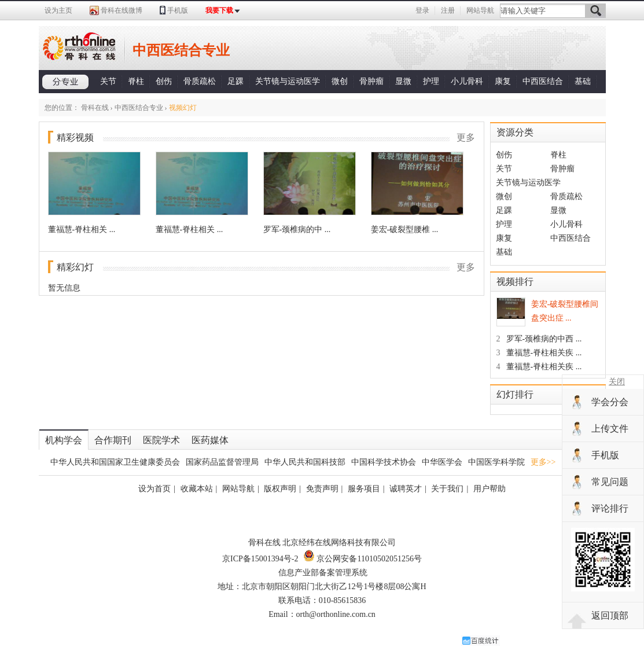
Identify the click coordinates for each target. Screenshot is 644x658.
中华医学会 (442, 462)
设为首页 (154, 489)
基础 (583, 81)
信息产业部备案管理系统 (323, 573)
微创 (340, 81)
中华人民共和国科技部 (305, 462)
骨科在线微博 (122, 10)
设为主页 (58, 10)
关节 (108, 81)
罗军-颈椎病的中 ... (297, 229)
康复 (503, 81)
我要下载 (219, 10)
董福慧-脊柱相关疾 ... (539, 353)
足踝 (235, 81)
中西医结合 (543, 81)
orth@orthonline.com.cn (336, 614)
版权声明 (280, 489)
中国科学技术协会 (384, 462)
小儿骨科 (467, 81)
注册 (448, 10)
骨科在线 (95, 108)
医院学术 (161, 440)
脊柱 (136, 81)
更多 (466, 137)
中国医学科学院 (496, 462)
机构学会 (64, 440)
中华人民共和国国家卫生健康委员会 (115, 462)
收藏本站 (197, 489)
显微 (403, 81)
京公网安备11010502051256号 (363, 559)
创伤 (164, 81)
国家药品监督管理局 (222, 462)
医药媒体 (210, 440)
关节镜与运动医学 (288, 81)
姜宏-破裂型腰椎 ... (405, 229)
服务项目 (364, 489)
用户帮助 (490, 489)
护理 (431, 81)
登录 (422, 10)
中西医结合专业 (139, 108)
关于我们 (447, 489)
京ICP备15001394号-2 (260, 559)
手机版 (178, 10)
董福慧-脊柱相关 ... (82, 229)
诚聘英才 (406, 489)
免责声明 (322, 489)
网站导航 (480, 10)
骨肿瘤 (371, 81)
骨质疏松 (200, 81)
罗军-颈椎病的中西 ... (539, 339)
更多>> (543, 462)
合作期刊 (113, 440)
